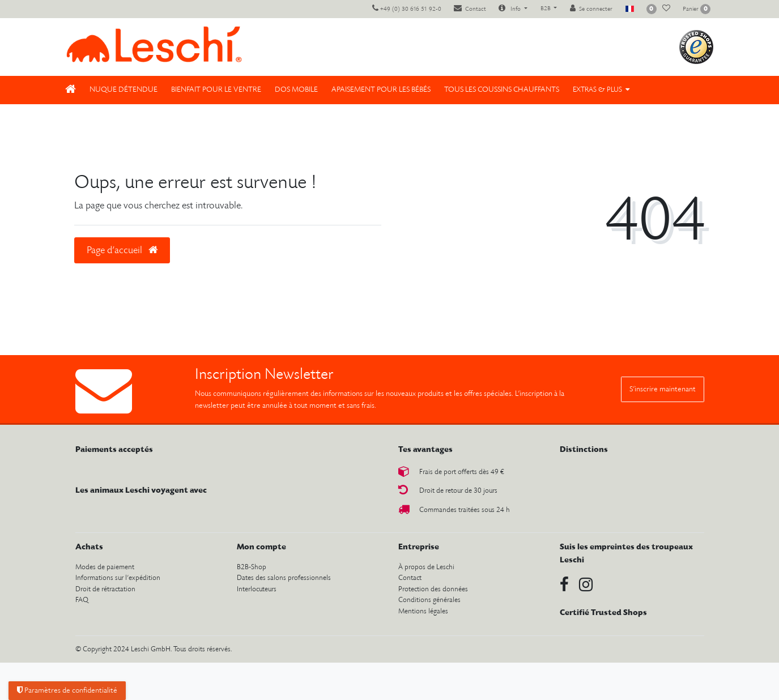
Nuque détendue (124, 90)
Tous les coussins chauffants (502, 90)
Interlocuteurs (257, 589)
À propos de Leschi (426, 567)
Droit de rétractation (105, 589)
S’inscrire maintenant (663, 389)
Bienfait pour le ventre (216, 90)
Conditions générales (429, 600)
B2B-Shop (252, 567)
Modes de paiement (105, 567)
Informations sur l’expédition (118, 578)
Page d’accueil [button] (122, 250)
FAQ (82, 600)
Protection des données (433, 589)
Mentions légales (423, 611)
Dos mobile (296, 90)
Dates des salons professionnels (284, 578)
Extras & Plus (597, 90)
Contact (410, 578)
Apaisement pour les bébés (381, 90)
